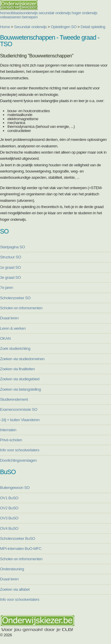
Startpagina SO (12, 247)
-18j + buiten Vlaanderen (20, 420)
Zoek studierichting (15, 348)
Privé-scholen (11, 440)
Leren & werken (13, 328)
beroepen (30, 17)
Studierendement (14, 399)
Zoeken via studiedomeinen (22, 359)
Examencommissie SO (19, 409)
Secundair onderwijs (30, 27)
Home (5, 27)
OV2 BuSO (9, 508)
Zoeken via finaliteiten (17, 369)
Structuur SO (11, 257)
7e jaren (7, 288)
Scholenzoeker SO (15, 298)
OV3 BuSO (9, 518)
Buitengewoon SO (15, 488)
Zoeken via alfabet (15, 589)
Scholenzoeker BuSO (17, 538)
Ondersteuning (12, 569)
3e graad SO (10, 277)
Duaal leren (9, 318)
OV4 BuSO (9, 528)
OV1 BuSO (9, 498)
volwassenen (11, 17)
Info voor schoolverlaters (20, 450)
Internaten (8, 430)
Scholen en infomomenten (21, 308)
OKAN (5, 338)
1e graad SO (10, 267)
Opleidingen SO (64, 27)
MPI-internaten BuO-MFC (21, 549)
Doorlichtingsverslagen (18, 460)
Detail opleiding (93, 27)
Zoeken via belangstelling (20, 389)
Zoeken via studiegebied (20, 379)
